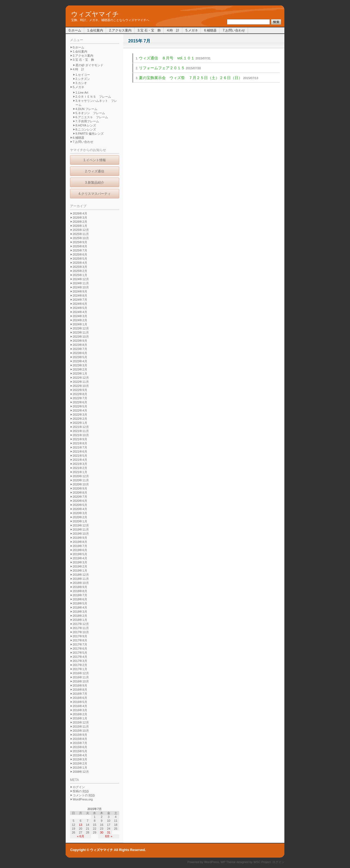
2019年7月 (80, 546)
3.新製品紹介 (95, 183)
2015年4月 (80, 755)
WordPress (212, 862)
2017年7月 (80, 644)
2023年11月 (81, 332)
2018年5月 (80, 603)
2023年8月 (80, 345)
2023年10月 (81, 337)
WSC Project (262, 862)
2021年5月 (80, 456)
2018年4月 (80, 607)
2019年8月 (80, 542)
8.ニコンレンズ (86, 129)
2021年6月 (80, 452)
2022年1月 (80, 423)
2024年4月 (80, 312)
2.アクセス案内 (120, 30)
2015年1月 (80, 768)
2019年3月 (80, 562)
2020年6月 (80, 501)
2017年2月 (80, 665)
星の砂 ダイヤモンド (89, 65)
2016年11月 (81, 677)
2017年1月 (80, 669)
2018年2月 (80, 616)
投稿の (81, 791)
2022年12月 (81, 378)
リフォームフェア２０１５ (162, 68)
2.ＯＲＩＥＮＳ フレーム (93, 97)
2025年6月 (80, 254)
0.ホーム (75, 30)
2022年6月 (80, 402)
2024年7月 (80, 300)
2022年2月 (80, 419)
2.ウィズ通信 (95, 171)
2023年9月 (80, 341)
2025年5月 (80, 259)
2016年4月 (80, 706)
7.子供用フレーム (87, 121)
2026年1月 (80, 226)
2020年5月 (80, 505)
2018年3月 (80, 612)
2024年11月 (81, 283)
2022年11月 (81, 382)
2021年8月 (80, 443)
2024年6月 (80, 304)
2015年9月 (80, 735)
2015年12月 (81, 722)
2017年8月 (80, 640)
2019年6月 (80, 550)
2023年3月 (80, 365)
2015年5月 (80, 751)
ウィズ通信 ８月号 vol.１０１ (167, 58)
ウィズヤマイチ (95, 14)
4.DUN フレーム (86, 109)
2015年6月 (80, 747)
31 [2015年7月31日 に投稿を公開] (109, 832)
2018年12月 (81, 575)
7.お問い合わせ (234, 30)
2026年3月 (80, 218)
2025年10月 (81, 238)
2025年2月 (80, 271)
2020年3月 (80, 513)
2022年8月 (80, 394)
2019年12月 (81, 525)
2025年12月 (81, 230)
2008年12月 (81, 772)
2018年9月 (80, 587)
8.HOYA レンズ (86, 125)
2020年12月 (81, 476)
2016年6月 (80, 698)
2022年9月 (80, 390)
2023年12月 (81, 328)
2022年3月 (80, 415)
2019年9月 (80, 538)
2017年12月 (81, 624)
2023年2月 (80, 369)
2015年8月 (80, 739)
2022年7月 (80, 398)
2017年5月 (80, 653)
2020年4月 (80, 509)
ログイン (79, 787)
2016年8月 (80, 690)
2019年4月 (80, 558)
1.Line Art (82, 92)
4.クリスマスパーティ (95, 194)
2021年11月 (81, 431)
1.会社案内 (95, 30)
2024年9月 (80, 291)
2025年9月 (80, 242)
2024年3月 (80, 316)
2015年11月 (81, 727)
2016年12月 (81, 673)
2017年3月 (80, 661)
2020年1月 (80, 521)
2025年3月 (80, 267)
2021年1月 (80, 472)
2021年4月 (80, 460)
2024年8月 (80, 296)
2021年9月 (80, 439)
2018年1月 (80, 620)
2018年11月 (81, 579)
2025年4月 (80, 263)
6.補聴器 (210, 30)
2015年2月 (80, 763)
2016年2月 (80, 714)
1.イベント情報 (95, 160)
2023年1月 (80, 374)
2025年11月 (81, 234)
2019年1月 (80, 571)
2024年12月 (81, 279)
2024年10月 (81, 287)
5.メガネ (192, 30)
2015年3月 (80, 759)
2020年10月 (81, 484)
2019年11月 (81, 530)
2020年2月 (80, 517)
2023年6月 (80, 353)
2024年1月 (80, 324)
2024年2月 (80, 320)
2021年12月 (81, 427)
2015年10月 (81, 731)
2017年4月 (80, 657)
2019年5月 (80, 554)
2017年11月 (81, 628)
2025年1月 (80, 275)
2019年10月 (81, 534)
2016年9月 (80, 685)
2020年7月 (80, 497)
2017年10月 (81, 632)
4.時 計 (173, 30)
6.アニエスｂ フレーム (92, 117)
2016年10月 (81, 681)
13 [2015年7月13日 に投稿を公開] (80, 825)
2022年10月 (81, 386)
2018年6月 (80, 599)
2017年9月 (80, 636)
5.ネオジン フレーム (90, 113)
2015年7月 (80, 743)
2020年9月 (80, 488)
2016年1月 (80, 718)
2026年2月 (80, 222)
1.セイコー (83, 75)
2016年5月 (80, 702)
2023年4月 (80, 361)
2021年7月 (80, 447)
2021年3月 (80, 464)
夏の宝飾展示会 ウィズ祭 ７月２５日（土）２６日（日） (191, 78)
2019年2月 (80, 566)
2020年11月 (81, 480)
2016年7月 (80, 694)
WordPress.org (83, 799)
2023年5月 (80, 357)
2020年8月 (80, 493)
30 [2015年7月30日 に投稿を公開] (102, 832)
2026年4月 (80, 213)
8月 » (109, 836)
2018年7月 (80, 595)
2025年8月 (80, 246)
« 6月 (80, 836)
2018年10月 (81, 583)
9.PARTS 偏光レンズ (90, 134)
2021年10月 (81, 435)
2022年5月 (80, 406)
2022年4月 (80, 410)
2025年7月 (80, 250)
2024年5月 (80, 308)
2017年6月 (80, 649)
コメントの (84, 795)
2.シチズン (83, 79)
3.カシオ (81, 83)
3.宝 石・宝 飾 (149, 30)
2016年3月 (80, 710)
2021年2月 (80, 468)
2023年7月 (80, 349)
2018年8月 (80, 591)
